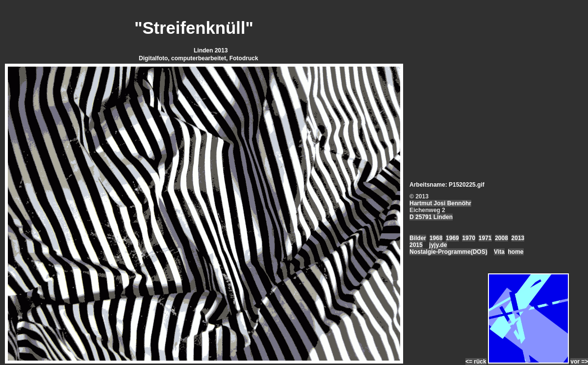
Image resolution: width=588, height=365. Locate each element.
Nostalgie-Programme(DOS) (448, 252)
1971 (485, 238)
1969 (452, 238)
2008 (501, 238)
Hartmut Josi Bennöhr (440, 203)
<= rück (476, 362)
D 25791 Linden (431, 217)
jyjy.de (438, 245)
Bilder (418, 238)
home (516, 252)
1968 (436, 238)
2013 (518, 238)
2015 (416, 245)
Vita (499, 252)
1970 (469, 238)
